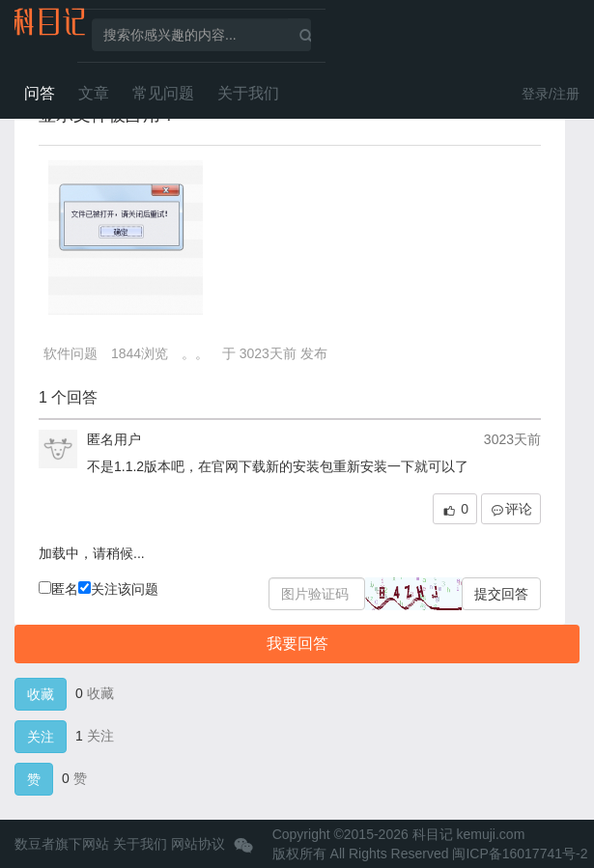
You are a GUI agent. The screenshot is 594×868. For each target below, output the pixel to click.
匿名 (58, 589)
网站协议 (198, 844)
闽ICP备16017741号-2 (520, 854)
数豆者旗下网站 (62, 844)
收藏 (41, 694)
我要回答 (297, 644)
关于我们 (248, 93)
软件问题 (71, 353)
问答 (40, 93)
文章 (94, 93)
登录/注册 (551, 94)
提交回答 (501, 594)
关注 (41, 737)
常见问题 (163, 93)
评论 (511, 509)
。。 (195, 353)
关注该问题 (118, 589)
